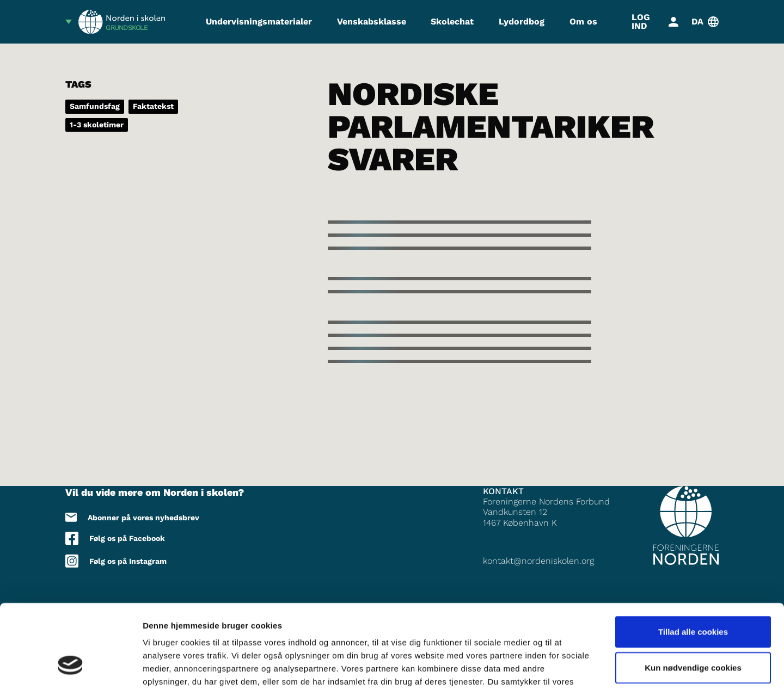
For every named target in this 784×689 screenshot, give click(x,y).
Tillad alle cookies (693, 560)
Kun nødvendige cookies (693, 596)
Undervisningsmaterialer (259, 21)
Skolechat (452, 21)
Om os (583, 21)
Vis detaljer (566, 668)
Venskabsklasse (372, 21)
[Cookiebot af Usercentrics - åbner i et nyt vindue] (71, 668)
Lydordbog (522, 21)
